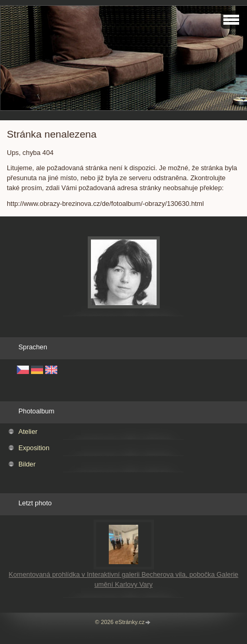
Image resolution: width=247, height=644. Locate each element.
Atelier (28, 432)
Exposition (34, 448)
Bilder (27, 464)
